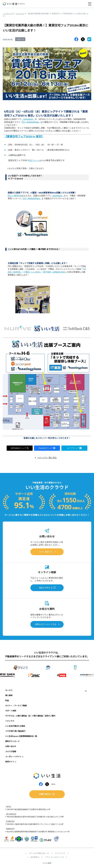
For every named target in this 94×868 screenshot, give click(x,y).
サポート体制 (11, 711)
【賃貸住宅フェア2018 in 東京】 (24, 137)
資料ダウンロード (12, 741)
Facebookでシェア (47, 448)
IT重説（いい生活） (33, 272)
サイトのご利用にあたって (39, 853)
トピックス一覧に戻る (47, 458)
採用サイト (10, 762)
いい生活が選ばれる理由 (15, 726)
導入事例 (9, 695)
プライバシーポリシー (54, 857)
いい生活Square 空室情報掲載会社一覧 (21, 736)
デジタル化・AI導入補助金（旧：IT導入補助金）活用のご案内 (30, 716)
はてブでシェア (74, 448)
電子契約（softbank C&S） (55, 272)
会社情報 (35, 857)
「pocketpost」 (28, 119)
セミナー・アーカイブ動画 (16, 706)
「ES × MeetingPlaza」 (30, 122)
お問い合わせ (11, 746)
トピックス (10, 721)
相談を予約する (46, 588)
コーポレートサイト (13, 757)
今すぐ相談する (46, 552)
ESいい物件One (15, 196)
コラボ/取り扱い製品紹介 (15, 731)
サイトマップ (60, 853)
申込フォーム (34, 160)
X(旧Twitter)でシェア (20, 448)
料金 (7, 701)
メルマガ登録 (11, 752)
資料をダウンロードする (46, 624)
